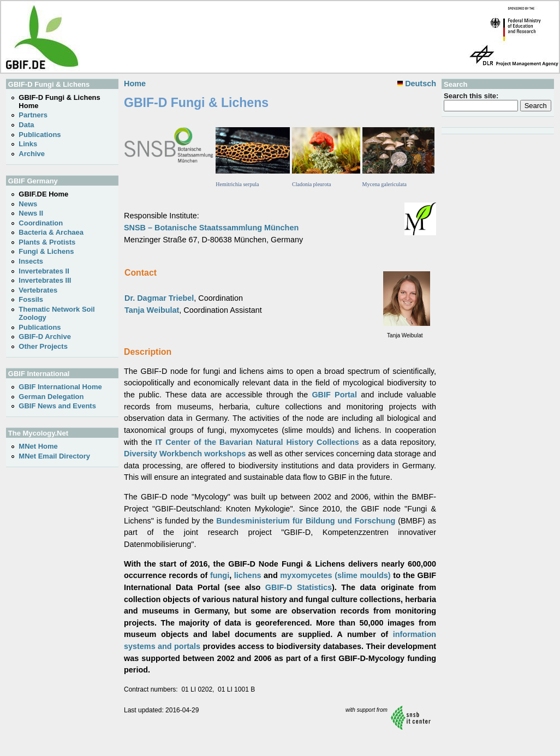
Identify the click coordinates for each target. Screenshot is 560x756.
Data (26, 125)
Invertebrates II (44, 271)
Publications (40, 135)
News (28, 204)
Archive (32, 154)
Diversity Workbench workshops (185, 454)
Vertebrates (38, 290)
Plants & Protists (47, 242)
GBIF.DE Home (43, 194)
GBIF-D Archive (45, 337)
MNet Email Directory (54, 456)
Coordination (41, 223)
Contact (141, 273)
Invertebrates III (45, 280)
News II (31, 213)
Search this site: (471, 96)
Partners (33, 115)
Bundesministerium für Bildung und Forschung (306, 521)
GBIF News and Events (57, 406)
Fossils (31, 299)
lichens (248, 575)
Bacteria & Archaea (51, 232)
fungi (220, 575)
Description (148, 352)
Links (28, 144)
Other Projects (43, 346)
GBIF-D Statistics (299, 587)
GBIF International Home (60, 387)
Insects (31, 261)
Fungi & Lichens (46, 251)
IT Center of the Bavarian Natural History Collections (257, 442)
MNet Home (38, 446)
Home (135, 84)
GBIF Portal (334, 395)
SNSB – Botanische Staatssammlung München (211, 228)
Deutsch (417, 84)
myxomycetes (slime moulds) (335, 575)
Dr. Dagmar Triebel (159, 298)
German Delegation (51, 397)
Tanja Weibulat (152, 310)
